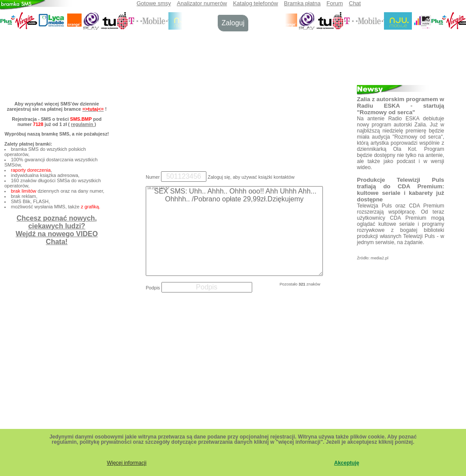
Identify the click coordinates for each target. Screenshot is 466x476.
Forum (335, 3)
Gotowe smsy (154, 3)
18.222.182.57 (158, 188)
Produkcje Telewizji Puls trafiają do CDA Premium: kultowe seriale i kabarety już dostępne (401, 190)
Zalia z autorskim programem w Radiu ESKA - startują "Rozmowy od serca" (401, 106)
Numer (153, 177)
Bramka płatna (302, 3)
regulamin (83, 124)
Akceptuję (347, 463)
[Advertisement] (233, 99)
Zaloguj (233, 23)
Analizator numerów (202, 3)
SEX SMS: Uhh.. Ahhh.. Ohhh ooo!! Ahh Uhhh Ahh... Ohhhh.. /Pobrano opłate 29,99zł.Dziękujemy (234, 231)
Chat (355, 3)
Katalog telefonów (255, 3)
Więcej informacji (127, 463)
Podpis (153, 288)
